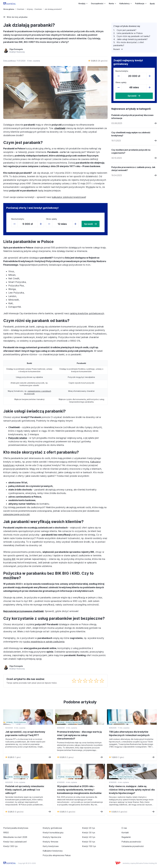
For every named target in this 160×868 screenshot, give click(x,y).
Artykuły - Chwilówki (34, 9)
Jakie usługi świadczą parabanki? (132, 39)
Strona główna (9, 9)
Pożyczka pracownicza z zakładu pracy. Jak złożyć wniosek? (133, 169)
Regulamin (126, 837)
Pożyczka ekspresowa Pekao (57, 855)
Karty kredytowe (51, 846)
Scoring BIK (9, 559)
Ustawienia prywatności (133, 846)
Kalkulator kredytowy (53, 851)
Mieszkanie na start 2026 (15, 837)
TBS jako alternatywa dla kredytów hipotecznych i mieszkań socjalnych (129, 733)
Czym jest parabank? (126, 30)
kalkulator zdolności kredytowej (69, 197)
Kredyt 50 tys (89, 842)
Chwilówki (20, 9)
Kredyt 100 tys (89, 846)
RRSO (6, 833)
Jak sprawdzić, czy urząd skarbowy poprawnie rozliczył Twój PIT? (25, 733)
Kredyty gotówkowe (52, 828)
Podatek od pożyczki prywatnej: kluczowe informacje (132, 117)
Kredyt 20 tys (89, 828)
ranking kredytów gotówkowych (87, 313)
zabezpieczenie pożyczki (16, 514)
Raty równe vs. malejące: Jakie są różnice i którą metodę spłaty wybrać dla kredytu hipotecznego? (132, 790)
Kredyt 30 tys (89, 833)
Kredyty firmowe (50, 842)
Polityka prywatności (131, 842)
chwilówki (60, 128)
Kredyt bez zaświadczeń (15, 842)
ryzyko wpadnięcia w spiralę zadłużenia (44, 642)
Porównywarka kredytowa (16, 828)
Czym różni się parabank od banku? (133, 36)
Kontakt (125, 833)
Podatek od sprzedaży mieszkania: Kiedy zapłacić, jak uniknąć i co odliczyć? (25, 790)
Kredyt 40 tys (89, 837)
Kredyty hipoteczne (52, 837)
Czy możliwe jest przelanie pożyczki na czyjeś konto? (131, 151)
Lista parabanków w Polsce (130, 33)
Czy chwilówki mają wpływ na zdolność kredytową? (131, 134)
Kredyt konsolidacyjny (53, 833)
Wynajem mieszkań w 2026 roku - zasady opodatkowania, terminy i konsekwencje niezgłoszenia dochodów (79, 790)
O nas (124, 828)
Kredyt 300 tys (10, 846)
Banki (152, 4)
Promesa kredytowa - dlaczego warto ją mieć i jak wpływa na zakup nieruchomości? (79, 735)
